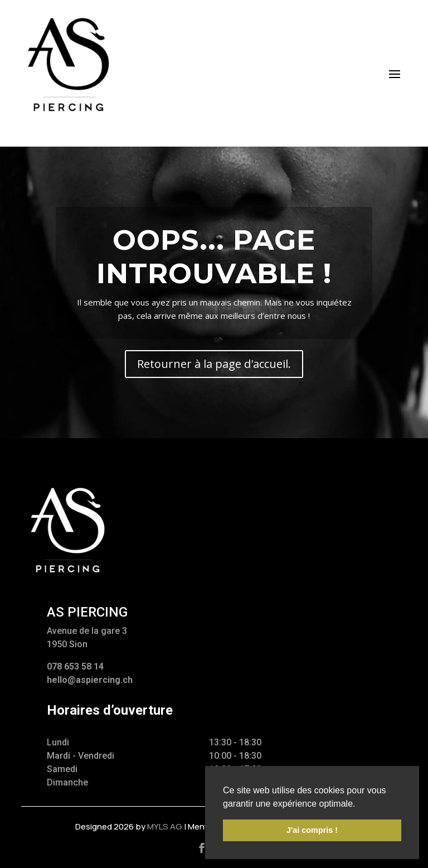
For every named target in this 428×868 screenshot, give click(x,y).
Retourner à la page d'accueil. (214, 364)
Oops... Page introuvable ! (214, 257)
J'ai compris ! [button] (312, 830)
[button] (359, 804)
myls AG (165, 826)
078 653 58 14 (75, 666)
